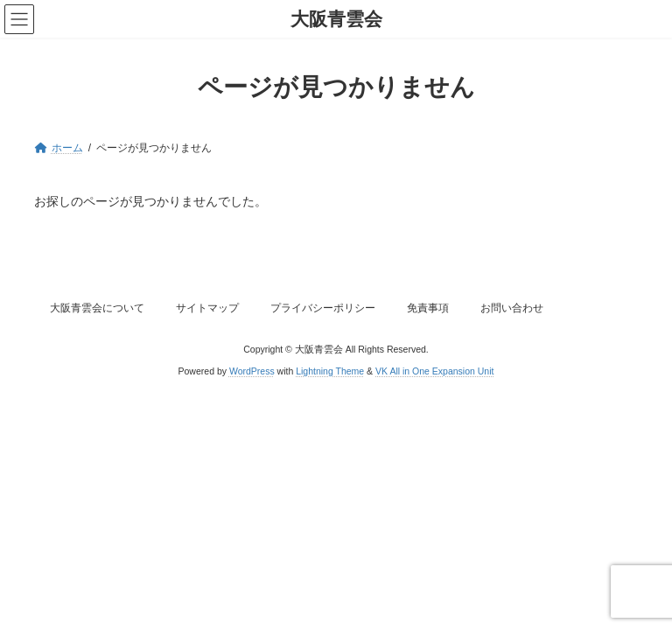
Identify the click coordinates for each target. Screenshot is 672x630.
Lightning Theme (330, 371)
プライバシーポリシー (323, 308)
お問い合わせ (512, 308)
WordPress (252, 371)
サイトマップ (207, 308)
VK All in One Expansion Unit (434, 371)
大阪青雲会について (97, 308)
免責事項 (428, 308)
